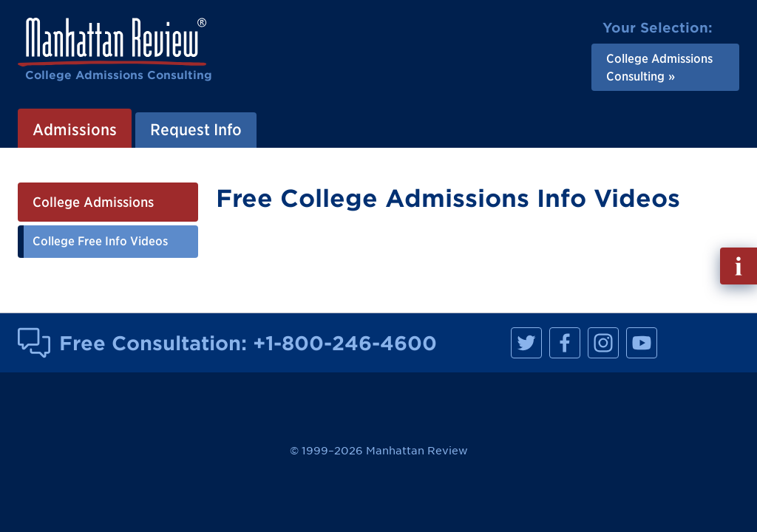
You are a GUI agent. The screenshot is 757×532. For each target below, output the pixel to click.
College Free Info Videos (100, 241)
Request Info (196, 129)
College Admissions (93, 202)
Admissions (75, 129)
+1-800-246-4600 (345, 343)
